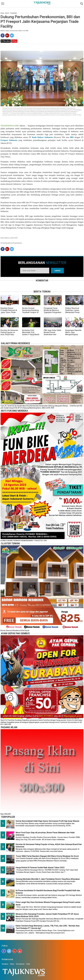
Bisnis (7, 13)
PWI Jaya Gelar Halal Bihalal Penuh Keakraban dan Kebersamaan (52, 333)
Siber (12, 964)
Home (2, 13)
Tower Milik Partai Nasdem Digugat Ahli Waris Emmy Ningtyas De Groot (47, 856)
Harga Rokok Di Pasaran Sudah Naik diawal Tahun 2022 (40, 867)
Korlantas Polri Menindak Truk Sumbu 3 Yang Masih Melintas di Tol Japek (31, 333)
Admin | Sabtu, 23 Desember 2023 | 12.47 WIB (14, 31)
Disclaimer (20, 964)
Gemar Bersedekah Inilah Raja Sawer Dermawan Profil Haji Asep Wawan (47, 821)
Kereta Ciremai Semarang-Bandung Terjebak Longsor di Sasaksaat (30, 311)
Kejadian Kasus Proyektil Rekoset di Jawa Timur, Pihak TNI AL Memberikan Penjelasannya (9, 312)
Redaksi (5, 964)
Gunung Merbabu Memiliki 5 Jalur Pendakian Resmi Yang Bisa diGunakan (48, 879)
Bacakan (6, 41)
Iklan (28, 964)
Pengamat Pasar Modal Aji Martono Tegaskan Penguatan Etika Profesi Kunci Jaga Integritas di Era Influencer (53, 313)
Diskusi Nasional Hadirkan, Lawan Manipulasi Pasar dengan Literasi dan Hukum (74, 312)
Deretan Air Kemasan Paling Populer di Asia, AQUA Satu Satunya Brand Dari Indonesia (9, 334)
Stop (14, 41)
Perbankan (14, 13)
